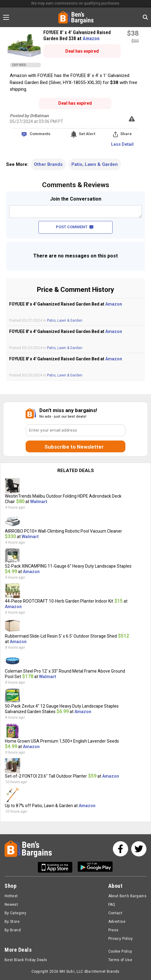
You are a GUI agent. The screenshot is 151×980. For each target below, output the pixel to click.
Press (113, 930)
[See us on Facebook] (120, 849)
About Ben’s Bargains (127, 896)
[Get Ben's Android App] (95, 867)
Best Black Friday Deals (26, 960)
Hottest (11, 896)
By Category (15, 913)
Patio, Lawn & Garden (95, 164)
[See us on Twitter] (139, 849)
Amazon (91, 38)
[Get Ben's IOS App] (57, 867)
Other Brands (48, 164)
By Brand (13, 930)
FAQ (112, 905)
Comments (40, 134)
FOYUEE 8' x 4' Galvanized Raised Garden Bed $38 (77, 35)
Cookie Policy (120, 951)
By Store (12, 922)
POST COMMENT (75, 227)
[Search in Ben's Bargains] (145, 17)
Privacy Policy (121, 939)
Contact (115, 913)
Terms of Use (120, 960)
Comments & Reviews (76, 185)
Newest (11, 905)
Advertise (117, 922)
